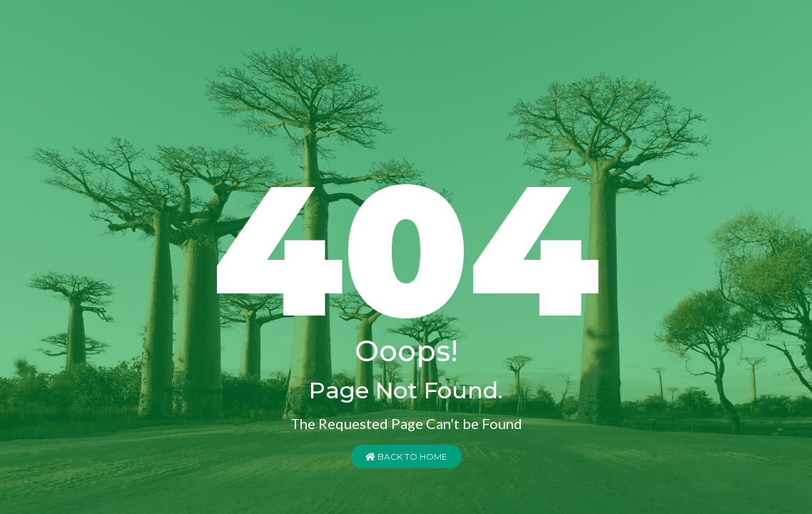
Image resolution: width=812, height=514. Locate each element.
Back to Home (406, 457)
